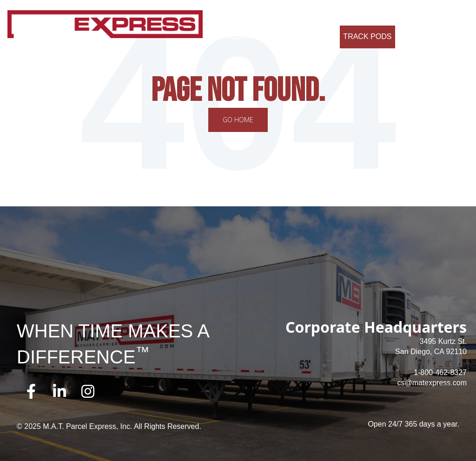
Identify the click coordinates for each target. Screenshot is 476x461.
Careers (332, 14)
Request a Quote (301, 36)
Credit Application (235, 36)
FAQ (362, 14)
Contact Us (397, 14)
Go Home (238, 120)
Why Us (297, 14)
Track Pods (367, 36)
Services (260, 14)
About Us (222, 14)
